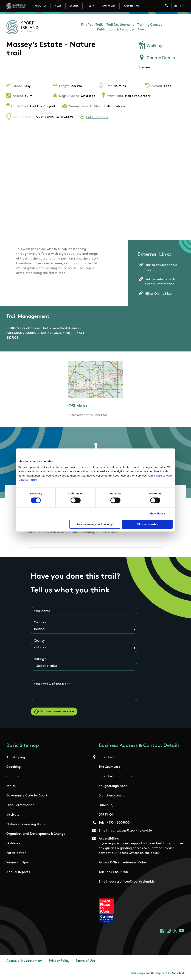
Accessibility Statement (24, 961)
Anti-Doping (16, 757)
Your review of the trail (51, 684)
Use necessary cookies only (95, 524)
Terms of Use (85, 961)
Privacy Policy (59, 961)
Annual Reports (18, 872)
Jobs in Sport (132, 6)
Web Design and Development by (158, 973)
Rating (39, 659)
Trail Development (120, 25)
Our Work (109, 6)
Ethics (11, 786)
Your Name (42, 611)
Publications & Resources (116, 30)
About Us (41, 6)
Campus (13, 777)
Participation (16, 853)
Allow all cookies (147, 524)
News (58, 6)
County (39, 641)
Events (74, 6)
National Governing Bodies (26, 824)
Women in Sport (19, 863)
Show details (158, 513)
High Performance (20, 805)
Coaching (14, 767)
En (175, 6)
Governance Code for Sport (27, 796)
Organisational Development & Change (36, 834)
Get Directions (97, 117)
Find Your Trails (92, 25)
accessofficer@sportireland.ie (132, 882)
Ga (182, 6)
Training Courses (150, 25)
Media (90, 6)
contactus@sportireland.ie (131, 831)
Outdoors (13, 844)
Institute (13, 815)
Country (40, 623)
